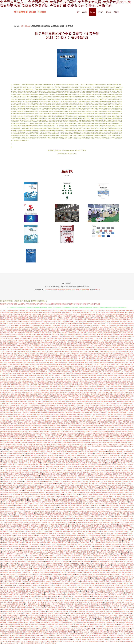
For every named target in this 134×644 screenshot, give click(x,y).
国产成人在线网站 (62, 333)
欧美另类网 (31, 485)
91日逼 (24, 418)
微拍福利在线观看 (13, 310)
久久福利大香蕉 (120, 550)
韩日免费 (77, 489)
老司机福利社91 (54, 597)
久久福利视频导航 (50, 608)
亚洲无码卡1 (49, 604)
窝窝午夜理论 (91, 394)
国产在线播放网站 (82, 353)
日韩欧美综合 (35, 526)
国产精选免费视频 (60, 403)
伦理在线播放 (105, 318)
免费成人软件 (119, 370)
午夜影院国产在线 (90, 401)
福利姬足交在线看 (27, 379)
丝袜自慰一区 (120, 589)
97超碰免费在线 (43, 558)
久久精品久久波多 (120, 467)
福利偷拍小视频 (78, 310)
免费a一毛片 (30, 359)
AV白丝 (64, 582)
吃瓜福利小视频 (122, 340)
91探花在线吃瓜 (99, 504)
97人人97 (23, 556)
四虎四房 (5, 411)
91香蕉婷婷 (124, 470)
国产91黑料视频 (91, 535)
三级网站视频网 (40, 411)
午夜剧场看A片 (102, 452)
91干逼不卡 (107, 509)
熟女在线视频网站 (66, 452)
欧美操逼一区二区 (57, 565)
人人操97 (68, 550)
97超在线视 (48, 409)
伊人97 (50, 530)
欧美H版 (7, 533)
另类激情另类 (99, 509)
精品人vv (121, 636)
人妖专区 (15, 561)
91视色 (131, 351)
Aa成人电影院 (49, 561)
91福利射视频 (108, 457)
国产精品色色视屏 (25, 338)
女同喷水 (113, 598)
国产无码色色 (107, 374)
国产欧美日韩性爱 (39, 481)
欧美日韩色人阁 (57, 546)
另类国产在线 (12, 374)
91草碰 (27, 348)
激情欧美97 (59, 569)
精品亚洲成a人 (50, 405)
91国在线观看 (81, 361)
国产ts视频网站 (78, 374)
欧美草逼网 (114, 524)
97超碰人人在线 (18, 541)
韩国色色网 (39, 554)
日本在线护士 (83, 357)
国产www (53, 413)
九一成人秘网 (49, 559)
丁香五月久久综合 (78, 565)
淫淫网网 (99, 353)
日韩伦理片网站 (127, 452)
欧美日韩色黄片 (85, 329)
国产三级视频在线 (91, 422)
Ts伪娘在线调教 (124, 632)
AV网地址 (62, 530)
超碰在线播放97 (23, 606)
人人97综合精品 (107, 372)
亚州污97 (100, 593)
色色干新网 (73, 569)
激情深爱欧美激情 (46, 374)
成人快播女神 (6, 478)
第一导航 (92, 628)
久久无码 (121, 416)
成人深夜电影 (8, 322)
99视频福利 (15, 602)
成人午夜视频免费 (20, 424)
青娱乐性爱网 (59, 535)
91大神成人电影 (118, 576)
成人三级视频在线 (123, 385)
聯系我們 (100, 12)
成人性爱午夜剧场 (121, 598)
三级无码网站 (70, 500)
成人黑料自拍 (58, 383)
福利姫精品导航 (90, 576)
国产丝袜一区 (38, 333)
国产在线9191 (94, 480)
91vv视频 (50, 515)
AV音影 (88, 474)
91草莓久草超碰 (58, 329)
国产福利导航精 (36, 483)
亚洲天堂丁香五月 (64, 370)
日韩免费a (63, 545)
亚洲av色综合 (94, 636)
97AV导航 (89, 500)
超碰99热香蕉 (103, 515)
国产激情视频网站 (114, 323)
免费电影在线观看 (81, 346)
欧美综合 (57, 539)
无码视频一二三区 (53, 626)
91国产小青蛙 (106, 346)
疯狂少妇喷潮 (71, 396)
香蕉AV (111, 571)
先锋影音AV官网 (46, 502)
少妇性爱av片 (124, 546)
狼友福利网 (49, 532)
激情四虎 (69, 468)
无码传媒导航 (33, 385)
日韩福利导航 (23, 559)
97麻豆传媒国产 (61, 476)
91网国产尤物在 (102, 427)
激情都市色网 (59, 491)
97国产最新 (18, 576)
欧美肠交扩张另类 (39, 359)
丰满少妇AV (128, 606)
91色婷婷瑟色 (58, 351)
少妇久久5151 (76, 571)
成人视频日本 (123, 323)
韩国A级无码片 (122, 489)
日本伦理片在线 (6, 392)
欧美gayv (106, 327)
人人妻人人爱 (118, 628)
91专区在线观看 (127, 600)
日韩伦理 (97, 520)
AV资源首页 (15, 511)
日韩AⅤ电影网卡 (100, 493)
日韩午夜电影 (62, 455)
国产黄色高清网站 (109, 481)
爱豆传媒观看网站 (16, 327)
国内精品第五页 (36, 591)
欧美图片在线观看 (17, 312)
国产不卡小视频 (48, 370)
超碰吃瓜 (123, 361)
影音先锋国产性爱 (50, 595)
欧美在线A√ (102, 485)
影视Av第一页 (90, 580)
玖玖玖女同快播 (108, 470)
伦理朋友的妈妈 (36, 377)
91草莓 (80, 416)
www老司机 (49, 481)
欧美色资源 (19, 613)
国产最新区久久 (61, 533)
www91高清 (52, 533)
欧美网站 (87, 613)
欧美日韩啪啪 (82, 639)
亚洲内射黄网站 (19, 472)
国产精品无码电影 (74, 316)
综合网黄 (53, 381)
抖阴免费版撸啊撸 (107, 526)
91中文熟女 (23, 511)
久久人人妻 (8, 550)
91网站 (123, 613)
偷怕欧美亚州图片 (63, 314)
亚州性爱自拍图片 (9, 474)
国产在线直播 (92, 388)
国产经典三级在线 (29, 357)
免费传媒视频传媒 (108, 578)
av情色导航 (44, 524)
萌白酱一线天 (22, 398)
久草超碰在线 (9, 541)
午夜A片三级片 (83, 366)
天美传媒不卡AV (39, 584)
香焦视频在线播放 (122, 584)
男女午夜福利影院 (100, 409)
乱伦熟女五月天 (32, 318)
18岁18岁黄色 (81, 478)
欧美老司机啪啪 (11, 507)
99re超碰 (68, 465)
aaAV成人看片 (35, 576)
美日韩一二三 (58, 511)
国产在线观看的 (128, 424)
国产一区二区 (93, 312)
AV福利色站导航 (62, 450)
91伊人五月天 (69, 517)
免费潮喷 (20, 340)
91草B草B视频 (64, 331)
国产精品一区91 (74, 411)
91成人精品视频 (14, 318)
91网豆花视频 (73, 342)
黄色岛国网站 (92, 327)
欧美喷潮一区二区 (32, 420)
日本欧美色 (41, 452)
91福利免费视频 (14, 426)
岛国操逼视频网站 (69, 535)
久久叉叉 (28, 387)
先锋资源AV (61, 496)
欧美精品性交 (30, 331)
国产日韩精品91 (41, 327)
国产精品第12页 (87, 385)
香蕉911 (35, 316)
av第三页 (19, 500)
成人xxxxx (69, 398)
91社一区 (75, 639)
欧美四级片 (25, 580)
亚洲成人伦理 (27, 637)
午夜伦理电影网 (41, 349)
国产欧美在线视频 (9, 316)
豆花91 (34, 543)
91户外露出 (13, 608)
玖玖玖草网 (34, 600)
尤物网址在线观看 (27, 537)
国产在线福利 (84, 418)
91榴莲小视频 (83, 338)
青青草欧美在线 (19, 474)
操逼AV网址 (3, 463)
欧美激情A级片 (126, 569)
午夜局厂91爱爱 (99, 506)
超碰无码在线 (7, 396)
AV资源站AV (52, 526)
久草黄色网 (49, 452)
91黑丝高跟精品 (60, 465)
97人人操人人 (103, 459)
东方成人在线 (52, 353)
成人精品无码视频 (43, 320)
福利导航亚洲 (100, 619)
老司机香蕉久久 (87, 572)
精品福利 (31, 400)
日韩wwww (73, 563)
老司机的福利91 (23, 487)
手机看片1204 (50, 344)
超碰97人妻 (121, 624)
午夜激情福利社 (116, 485)
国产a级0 (34, 312)
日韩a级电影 (47, 400)
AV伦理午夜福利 (69, 604)
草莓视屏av (30, 459)
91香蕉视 (39, 318)
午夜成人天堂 (127, 604)
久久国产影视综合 (22, 329)
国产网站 (102, 348)
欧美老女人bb (57, 342)
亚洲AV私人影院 (64, 584)
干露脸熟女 (40, 422)
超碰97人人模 (95, 496)
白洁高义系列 (102, 624)
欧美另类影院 (18, 587)
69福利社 (130, 617)
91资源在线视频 (122, 375)
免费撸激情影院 (99, 467)
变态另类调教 (27, 543)
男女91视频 (130, 383)
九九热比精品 (85, 619)
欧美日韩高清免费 (16, 396)
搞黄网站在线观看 (102, 375)
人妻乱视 (54, 333)
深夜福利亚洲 (66, 407)
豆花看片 (11, 589)
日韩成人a (99, 424)
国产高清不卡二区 (10, 424)
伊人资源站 (65, 520)
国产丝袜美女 (111, 329)
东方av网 (21, 539)
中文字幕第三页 (22, 344)
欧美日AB (75, 595)
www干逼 (83, 559)
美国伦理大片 (50, 310)
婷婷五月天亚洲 (126, 472)
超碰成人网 (96, 574)
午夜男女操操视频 (98, 556)
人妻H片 (95, 552)
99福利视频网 (75, 548)
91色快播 (57, 344)
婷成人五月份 (79, 587)
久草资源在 (91, 381)
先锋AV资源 (66, 481)
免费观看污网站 (28, 394)
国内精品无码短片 (101, 331)
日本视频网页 (128, 630)
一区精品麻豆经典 (97, 335)
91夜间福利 (35, 511)
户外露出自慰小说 (72, 545)
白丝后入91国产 (73, 623)
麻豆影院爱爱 (63, 364)
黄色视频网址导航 (72, 361)
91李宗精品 (111, 400)
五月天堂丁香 (24, 414)
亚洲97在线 (85, 493)
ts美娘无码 (14, 598)
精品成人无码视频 (89, 409)
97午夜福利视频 (123, 336)
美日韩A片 (61, 598)
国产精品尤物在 (21, 359)
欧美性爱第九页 (94, 608)
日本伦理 (33, 587)
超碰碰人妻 (70, 628)
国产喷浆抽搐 (45, 394)
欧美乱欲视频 (116, 361)
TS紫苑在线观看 (87, 556)
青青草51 (15, 401)
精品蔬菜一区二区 (76, 457)
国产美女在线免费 (121, 398)
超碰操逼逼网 (32, 487)
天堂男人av (103, 520)
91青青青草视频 (71, 429)
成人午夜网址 (36, 379)
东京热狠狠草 (66, 351)
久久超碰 (111, 533)
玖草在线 (65, 611)
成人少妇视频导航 (96, 346)
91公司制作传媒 (30, 567)
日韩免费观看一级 (33, 530)
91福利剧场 (81, 342)
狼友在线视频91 (61, 522)
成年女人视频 (106, 314)
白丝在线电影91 (103, 500)
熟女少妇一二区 (54, 593)
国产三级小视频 (100, 580)
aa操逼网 (84, 591)
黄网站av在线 (37, 426)
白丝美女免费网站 (52, 316)
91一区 (77, 405)
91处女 (17, 353)
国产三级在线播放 (45, 550)
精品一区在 (110, 615)
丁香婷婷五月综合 (40, 357)
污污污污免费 (128, 387)
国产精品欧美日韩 (97, 470)
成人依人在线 (50, 589)
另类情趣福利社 (124, 513)
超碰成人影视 (31, 344)
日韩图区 (56, 632)
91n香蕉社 (106, 489)
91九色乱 (17, 498)
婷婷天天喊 (55, 634)
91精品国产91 (114, 351)
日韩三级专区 (28, 472)
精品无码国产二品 (19, 413)
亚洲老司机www (11, 496)
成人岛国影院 (28, 388)
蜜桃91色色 (78, 372)
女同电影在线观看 (92, 427)
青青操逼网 (50, 611)
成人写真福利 (37, 362)
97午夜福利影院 (87, 470)
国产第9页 (127, 381)
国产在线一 (11, 333)
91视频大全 (34, 593)
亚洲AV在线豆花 (13, 411)
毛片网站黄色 (111, 427)
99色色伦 (96, 459)
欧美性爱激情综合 (34, 630)
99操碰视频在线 (105, 502)
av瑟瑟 (8, 606)
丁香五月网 (84, 359)
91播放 (102, 426)
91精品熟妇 (29, 468)
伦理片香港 (29, 416)
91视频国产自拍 (97, 342)
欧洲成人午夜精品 (17, 346)
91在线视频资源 (52, 524)
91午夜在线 (13, 420)
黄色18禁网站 (31, 372)
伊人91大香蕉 (85, 571)
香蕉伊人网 (84, 621)
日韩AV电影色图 (48, 528)
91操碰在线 (123, 314)
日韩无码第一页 (43, 580)
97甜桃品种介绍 (63, 392)
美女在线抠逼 (20, 496)
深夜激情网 (55, 454)
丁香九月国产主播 (121, 414)
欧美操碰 (71, 409)
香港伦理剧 (71, 348)
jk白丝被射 (127, 576)
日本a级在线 (33, 422)
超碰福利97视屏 (88, 413)
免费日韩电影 (14, 331)
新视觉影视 (30, 362)
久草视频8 (22, 366)
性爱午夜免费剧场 (46, 582)
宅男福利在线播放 (38, 396)
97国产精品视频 (72, 335)
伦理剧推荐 (44, 392)
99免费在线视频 (114, 478)
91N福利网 (21, 450)
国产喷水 (25, 500)
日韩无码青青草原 (7, 611)
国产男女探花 (104, 587)
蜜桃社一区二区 (23, 519)
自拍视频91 (11, 336)
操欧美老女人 (99, 372)
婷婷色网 (90, 591)
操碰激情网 (9, 597)
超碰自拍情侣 (24, 552)
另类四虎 (81, 325)
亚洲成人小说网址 (15, 489)
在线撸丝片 (22, 348)
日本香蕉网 (60, 543)
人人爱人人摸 (32, 617)
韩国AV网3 (47, 489)
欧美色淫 (120, 320)
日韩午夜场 (95, 385)
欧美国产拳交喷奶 (12, 344)
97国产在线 (90, 454)
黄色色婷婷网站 (93, 494)
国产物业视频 (65, 563)
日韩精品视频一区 (55, 457)
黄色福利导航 (39, 572)
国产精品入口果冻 (113, 532)
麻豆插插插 (49, 520)
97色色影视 (87, 450)
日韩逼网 (21, 325)
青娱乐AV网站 (97, 567)
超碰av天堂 (68, 597)
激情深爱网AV (56, 502)
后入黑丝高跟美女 (97, 489)
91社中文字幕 (118, 571)
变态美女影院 (96, 637)
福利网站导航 (6, 567)
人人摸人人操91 (39, 504)
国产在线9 (44, 340)
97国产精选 (129, 496)
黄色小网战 (5, 626)
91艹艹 (17, 336)
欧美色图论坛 (75, 338)
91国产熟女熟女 (109, 634)
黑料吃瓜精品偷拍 (45, 348)
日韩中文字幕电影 (28, 541)
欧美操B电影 (63, 507)
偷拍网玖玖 (82, 520)
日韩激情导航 (104, 637)
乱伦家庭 (128, 322)
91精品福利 (73, 541)
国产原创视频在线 (20, 333)
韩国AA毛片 (74, 580)
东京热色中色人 (40, 561)
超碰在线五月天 (85, 584)
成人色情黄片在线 (75, 355)
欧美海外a (14, 567)
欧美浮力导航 (70, 463)
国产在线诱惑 (4, 405)
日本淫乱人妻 (10, 457)
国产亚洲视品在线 (97, 416)
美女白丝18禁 (7, 409)
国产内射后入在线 (29, 409)
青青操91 (105, 424)
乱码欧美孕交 (68, 357)
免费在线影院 (62, 401)
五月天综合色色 (114, 610)
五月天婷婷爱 (39, 370)
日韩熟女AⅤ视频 (97, 522)
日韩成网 (10, 546)
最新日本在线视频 (91, 424)
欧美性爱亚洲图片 (115, 454)
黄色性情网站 (52, 602)
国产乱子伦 (65, 546)
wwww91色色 (83, 623)
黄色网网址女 (120, 349)
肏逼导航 (101, 554)
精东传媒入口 (28, 325)
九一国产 (61, 454)
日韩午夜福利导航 (115, 472)
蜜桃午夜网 (84, 381)
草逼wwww (105, 407)
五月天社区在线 (113, 459)
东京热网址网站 (104, 561)
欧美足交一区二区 (66, 325)
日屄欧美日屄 (107, 604)
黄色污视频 (78, 470)
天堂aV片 (124, 537)
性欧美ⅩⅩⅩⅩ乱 (61, 320)
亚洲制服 (11, 637)
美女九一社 (51, 539)
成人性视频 (3, 535)
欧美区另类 (41, 593)
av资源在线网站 (77, 554)
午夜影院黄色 (10, 632)
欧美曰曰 (21, 476)
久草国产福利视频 (100, 611)
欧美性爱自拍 (123, 478)
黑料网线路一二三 (7, 494)
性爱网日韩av (68, 528)
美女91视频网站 (126, 485)
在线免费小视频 (92, 375)
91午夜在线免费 (121, 368)
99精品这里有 (104, 584)
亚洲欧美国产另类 (118, 426)
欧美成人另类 (54, 507)
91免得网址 (115, 506)
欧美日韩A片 (61, 624)
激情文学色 (116, 405)
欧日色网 (52, 548)
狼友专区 (126, 481)
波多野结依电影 (127, 320)
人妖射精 (11, 323)
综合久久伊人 (28, 522)
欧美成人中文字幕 (94, 587)
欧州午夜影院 (21, 468)
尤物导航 (63, 572)
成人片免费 (121, 381)
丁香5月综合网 (49, 361)
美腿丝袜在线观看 (41, 398)
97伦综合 (92, 493)
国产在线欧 (109, 493)
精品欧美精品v (64, 409)
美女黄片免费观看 (30, 411)
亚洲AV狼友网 (39, 641)
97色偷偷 (56, 584)
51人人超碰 (121, 524)
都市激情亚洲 (76, 452)
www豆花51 (123, 563)
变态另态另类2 (103, 400)
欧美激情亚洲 (31, 480)
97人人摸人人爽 (21, 480)
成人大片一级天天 (119, 401)
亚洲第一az (38, 636)
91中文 (4, 377)
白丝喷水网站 (58, 504)
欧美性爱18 (27, 526)
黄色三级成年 (31, 370)
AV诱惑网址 (98, 628)
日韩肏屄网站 (39, 517)
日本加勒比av (66, 561)
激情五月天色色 (123, 333)
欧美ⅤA (2, 550)
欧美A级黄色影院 (99, 387)
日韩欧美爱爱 (53, 355)
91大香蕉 (59, 600)
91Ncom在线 (59, 636)
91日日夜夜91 (78, 323)
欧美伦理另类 (127, 426)
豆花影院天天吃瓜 (110, 606)
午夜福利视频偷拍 (43, 533)
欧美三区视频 (41, 487)
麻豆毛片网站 (10, 472)
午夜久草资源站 (113, 500)
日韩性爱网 (28, 496)
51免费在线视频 (87, 637)
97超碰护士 (111, 515)
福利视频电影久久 (119, 387)
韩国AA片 (42, 532)
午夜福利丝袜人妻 (80, 522)
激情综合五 (11, 576)
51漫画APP (120, 379)
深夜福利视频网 (116, 545)
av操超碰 (53, 639)
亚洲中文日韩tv (86, 593)
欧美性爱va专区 (36, 637)
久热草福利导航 (102, 487)
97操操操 (44, 522)
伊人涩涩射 (63, 361)
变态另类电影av (111, 617)
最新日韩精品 (43, 338)
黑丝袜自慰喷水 (119, 400)
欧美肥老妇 (96, 398)
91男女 (99, 333)
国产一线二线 (84, 628)
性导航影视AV (119, 348)
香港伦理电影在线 (45, 325)
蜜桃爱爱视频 (23, 318)
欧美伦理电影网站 (69, 336)
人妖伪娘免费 (31, 454)
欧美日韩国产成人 (33, 520)
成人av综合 (26, 532)
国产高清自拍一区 (8, 400)
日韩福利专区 (57, 411)
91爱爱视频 (68, 338)
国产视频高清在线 (126, 346)
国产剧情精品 (43, 314)
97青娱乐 (3, 632)
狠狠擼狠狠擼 (51, 426)
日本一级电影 (39, 375)
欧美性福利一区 (116, 539)
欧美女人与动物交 (63, 316)
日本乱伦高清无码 (73, 420)
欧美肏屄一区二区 (81, 396)
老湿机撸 (46, 572)
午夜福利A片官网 (119, 602)
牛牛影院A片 (101, 383)
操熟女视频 (108, 554)
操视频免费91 (47, 335)
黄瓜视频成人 (42, 364)
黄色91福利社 (127, 422)
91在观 (116, 578)
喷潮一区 (19, 379)
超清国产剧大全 (94, 340)
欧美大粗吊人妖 (57, 407)
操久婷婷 (22, 355)
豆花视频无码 (47, 472)
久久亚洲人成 (15, 351)
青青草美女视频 (126, 626)
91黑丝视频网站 (116, 537)
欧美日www (62, 617)
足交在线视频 (114, 455)
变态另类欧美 (58, 611)
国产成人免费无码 (106, 359)
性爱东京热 (91, 359)
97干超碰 (54, 537)
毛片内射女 (85, 392)
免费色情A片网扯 (113, 375)
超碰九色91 (25, 461)
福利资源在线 (65, 327)
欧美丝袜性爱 (56, 485)
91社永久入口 (4, 569)
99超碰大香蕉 (94, 472)
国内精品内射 (129, 548)
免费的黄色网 (116, 519)
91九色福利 (67, 390)
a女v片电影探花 (33, 535)
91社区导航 (42, 520)
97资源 (61, 489)
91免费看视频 (32, 405)
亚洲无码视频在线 (40, 372)
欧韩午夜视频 (97, 565)
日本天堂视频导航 (111, 325)
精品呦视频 (64, 420)
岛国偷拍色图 (11, 595)
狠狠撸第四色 (77, 427)
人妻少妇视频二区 (34, 368)
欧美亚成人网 (45, 457)
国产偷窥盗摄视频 (117, 316)
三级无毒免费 (8, 401)
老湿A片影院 (83, 383)
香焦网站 (125, 533)
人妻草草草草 (98, 626)
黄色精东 (93, 606)
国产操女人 (103, 361)
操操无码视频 (119, 388)
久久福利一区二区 (48, 545)
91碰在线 (32, 322)
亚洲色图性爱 (48, 556)
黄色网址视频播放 (129, 370)
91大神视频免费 (26, 582)
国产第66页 (5, 374)
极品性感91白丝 (87, 468)
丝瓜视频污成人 (87, 416)
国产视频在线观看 (108, 465)
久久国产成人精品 (101, 366)
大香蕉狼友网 (61, 621)
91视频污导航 (47, 396)
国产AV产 (30, 556)
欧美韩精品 (59, 639)
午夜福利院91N (111, 548)
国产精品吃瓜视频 (85, 515)
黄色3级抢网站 (85, 312)
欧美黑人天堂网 (16, 537)
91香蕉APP (22, 310)
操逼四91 (22, 604)
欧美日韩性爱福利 (5, 387)
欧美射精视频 (125, 539)
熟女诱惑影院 (111, 452)
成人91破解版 (128, 597)
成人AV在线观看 (24, 422)
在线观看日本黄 (59, 377)
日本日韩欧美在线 (116, 413)
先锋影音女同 (102, 600)
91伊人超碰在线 (112, 461)
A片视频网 (85, 372)
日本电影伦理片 (33, 364)
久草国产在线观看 (37, 470)
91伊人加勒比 (124, 374)
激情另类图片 (27, 342)
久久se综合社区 (17, 628)
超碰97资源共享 (41, 498)
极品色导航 (9, 522)
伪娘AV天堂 (11, 535)
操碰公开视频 (117, 615)
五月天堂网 (63, 429)
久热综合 (113, 589)
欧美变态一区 (101, 310)
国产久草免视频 (30, 489)
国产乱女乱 (62, 398)
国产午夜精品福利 (109, 593)
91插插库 (82, 316)
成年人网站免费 (112, 390)
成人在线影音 (45, 591)
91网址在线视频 (20, 507)
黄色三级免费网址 (92, 357)
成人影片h (50, 351)
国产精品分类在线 (113, 336)
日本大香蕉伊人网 (52, 624)
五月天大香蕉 (93, 571)
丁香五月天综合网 (126, 574)
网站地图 (98, 304)
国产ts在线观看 (80, 401)
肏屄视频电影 (102, 511)
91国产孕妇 (118, 626)
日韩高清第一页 (26, 470)
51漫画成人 (41, 361)
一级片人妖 (38, 507)
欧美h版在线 (110, 463)
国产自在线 (91, 372)
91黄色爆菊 (35, 506)
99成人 (26, 554)
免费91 (129, 340)
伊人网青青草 (23, 353)
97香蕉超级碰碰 (26, 381)
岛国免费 (115, 372)
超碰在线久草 (88, 498)
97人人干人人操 (56, 463)
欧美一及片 (28, 413)
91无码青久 (106, 455)
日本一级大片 (4, 310)
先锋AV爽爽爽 (16, 483)
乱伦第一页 (10, 368)
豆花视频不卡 (118, 522)
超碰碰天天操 (87, 323)
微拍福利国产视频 (84, 322)
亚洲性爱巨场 (122, 483)
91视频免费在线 (5, 420)
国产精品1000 (121, 390)
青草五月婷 (78, 463)
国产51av (13, 481)
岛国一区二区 (58, 375)
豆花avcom (104, 533)
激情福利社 (20, 481)
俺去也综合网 (51, 569)
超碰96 (60, 537)
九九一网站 (43, 569)
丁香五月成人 (81, 474)
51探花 (130, 533)
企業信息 (108, 12)
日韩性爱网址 (50, 377)
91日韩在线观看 (54, 418)
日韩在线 (14, 329)
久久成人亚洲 (26, 392)
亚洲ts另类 (76, 487)
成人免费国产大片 (105, 377)
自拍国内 (86, 632)
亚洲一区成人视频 (119, 357)
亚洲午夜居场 (83, 615)
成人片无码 (119, 403)
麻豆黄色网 (34, 546)
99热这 (125, 541)
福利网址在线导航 (126, 498)
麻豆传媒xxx (128, 543)
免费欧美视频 (94, 379)
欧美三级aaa (76, 619)
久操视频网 (49, 541)
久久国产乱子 (103, 530)
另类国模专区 (118, 621)
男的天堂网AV (12, 359)
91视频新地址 (18, 418)
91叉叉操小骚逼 (83, 407)
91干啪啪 (70, 426)
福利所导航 (40, 414)
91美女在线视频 (82, 335)
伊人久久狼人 (120, 572)
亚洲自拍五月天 (116, 559)
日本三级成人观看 (77, 385)
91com (29, 390)
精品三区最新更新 (84, 606)
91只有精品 (37, 539)
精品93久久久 (111, 366)
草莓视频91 (36, 623)
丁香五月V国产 (53, 387)
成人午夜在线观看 (7, 312)
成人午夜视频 (15, 372)
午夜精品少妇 (76, 621)
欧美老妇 (76, 617)
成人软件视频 (71, 364)
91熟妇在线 (5, 480)
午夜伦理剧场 (53, 506)
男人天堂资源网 (50, 535)
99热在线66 (116, 591)
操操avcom (31, 478)
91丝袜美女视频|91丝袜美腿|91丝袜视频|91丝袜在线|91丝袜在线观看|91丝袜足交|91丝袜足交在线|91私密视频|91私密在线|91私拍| (64, 444)
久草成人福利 (20, 571)
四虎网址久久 (19, 639)
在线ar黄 (101, 494)
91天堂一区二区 (39, 400)
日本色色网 (82, 595)
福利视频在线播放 (123, 552)
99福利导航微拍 (68, 487)
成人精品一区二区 (48, 336)
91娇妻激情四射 (125, 507)
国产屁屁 (16, 323)
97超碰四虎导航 (58, 587)
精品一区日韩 (90, 634)
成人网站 (118, 569)
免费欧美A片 (16, 520)
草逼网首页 (33, 327)
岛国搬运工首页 (27, 377)
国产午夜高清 (50, 385)
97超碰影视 (125, 545)
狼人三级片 (118, 427)
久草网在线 (23, 336)
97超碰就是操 (120, 548)
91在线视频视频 (94, 632)
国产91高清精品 (85, 318)
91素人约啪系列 (51, 498)
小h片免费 (17, 338)
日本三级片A (14, 548)
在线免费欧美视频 (24, 320)
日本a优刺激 (39, 454)
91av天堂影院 (101, 541)
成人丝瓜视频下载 (13, 325)
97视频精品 (82, 626)
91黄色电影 (111, 357)
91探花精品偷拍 (67, 565)
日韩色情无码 (111, 550)
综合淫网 (75, 608)
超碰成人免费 (10, 504)
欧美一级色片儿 (83, 641)
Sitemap (98, 290)
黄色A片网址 (114, 468)
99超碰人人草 (28, 623)
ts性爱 (86, 569)
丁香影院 (103, 550)
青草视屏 (55, 478)
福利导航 (8, 366)
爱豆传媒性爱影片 (80, 526)
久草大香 (97, 595)
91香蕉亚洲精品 (115, 374)
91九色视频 (102, 325)
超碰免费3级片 (74, 511)
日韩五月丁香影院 (109, 476)
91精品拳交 (68, 610)
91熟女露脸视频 (70, 530)
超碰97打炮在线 (81, 574)
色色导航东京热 (53, 455)
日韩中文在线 (56, 335)
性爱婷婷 (49, 364)
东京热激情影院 (64, 472)
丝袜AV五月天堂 (104, 639)
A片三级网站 (15, 366)
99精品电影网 (21, 574)
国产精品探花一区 (94, 377)
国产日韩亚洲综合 (23, 407)
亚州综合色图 (60, 461)
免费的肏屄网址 (56, 582)
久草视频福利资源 (16, 580)
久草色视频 (78, 455)
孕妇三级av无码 (110, 392)
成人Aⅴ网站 (78, 630)
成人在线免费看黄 (109, 388)
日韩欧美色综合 (120, 392)
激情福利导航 (34, 595)
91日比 (4, 455)
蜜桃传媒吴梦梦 (124, 509)
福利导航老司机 (59, 589)
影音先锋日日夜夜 (124, 639)
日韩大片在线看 (6, 351)
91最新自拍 (89, 361)
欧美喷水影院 (60, 338)
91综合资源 (20, 641)
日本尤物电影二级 (83, 610)
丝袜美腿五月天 (63, 506)
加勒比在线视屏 (111, 398)
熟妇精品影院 (94, 624)
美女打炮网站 (10, 545)
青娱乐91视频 (121, 496)
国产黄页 (42, 595)
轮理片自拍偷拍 (78, 387)
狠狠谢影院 (62, 632)
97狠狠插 (107, 396)
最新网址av (77, 593)
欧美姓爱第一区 (34, 597)
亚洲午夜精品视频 (66, 385)
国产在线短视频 (87, 414)
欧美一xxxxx (100, 327)
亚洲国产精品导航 (112, 320)
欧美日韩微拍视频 (42, 617)
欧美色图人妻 (15, 320)
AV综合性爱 (120, 630)
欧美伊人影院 (103, 349)
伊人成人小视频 (71, 533)
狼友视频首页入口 (122, 561)
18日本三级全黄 (72, 414)
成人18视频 (91, 407)
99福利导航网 (30, 507)
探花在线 (72, 537)
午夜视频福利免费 (64, 424)
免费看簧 (38, 509)
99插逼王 (69, 619)
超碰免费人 (59, 470)
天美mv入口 (43, 611)
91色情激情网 (113, 327)
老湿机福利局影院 (119, 493)
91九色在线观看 (30, 401)
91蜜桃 (75, 610)
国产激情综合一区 (54, 580)
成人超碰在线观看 (106, 498)
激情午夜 (57, 467)
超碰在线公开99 (55, 571)
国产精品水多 (32, 414)
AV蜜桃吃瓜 (42, 403)
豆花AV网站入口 (53, 617)
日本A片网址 (102, 617)
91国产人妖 (96, 507)
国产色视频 (102, 392)
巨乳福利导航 (67, 639)
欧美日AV (44, 483)
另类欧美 (32, 461)
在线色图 (5, 563)
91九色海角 (34, 452)
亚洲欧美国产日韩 (46, 427)
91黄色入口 (96, 498)
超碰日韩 (129, 515)
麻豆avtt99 (94, 461)
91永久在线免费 (22, 533)
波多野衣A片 (113, 584)
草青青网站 (74, 481)
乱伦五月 (127, 400)
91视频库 (50, 613)
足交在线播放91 (66, 312)
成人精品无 (82, 405)
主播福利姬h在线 (16, 361)
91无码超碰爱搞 (14, 617)
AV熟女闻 (84, 582)
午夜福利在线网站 (5, 353)
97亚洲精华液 (82, 314)
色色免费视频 (12, 513)
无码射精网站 (43, 346)
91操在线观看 (99, 401)
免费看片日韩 (54, 424)
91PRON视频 (43, 500)
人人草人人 (17, 569)
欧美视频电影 (96, 426)
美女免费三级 (26, 452)
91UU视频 (87, 578)
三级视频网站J (48, 414)
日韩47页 (18, 619)
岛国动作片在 (67, 375)
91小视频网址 (90, 595)
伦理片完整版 (122, 355)
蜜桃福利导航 (45, 509)
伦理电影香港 (65, 372)
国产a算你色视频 (51, 493)
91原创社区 (57, 372)
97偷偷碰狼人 (116, 507)
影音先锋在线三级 (99, 559)
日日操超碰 (42, 494)
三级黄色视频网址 (125, 396)
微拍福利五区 (128, 461)
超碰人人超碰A (88, 565)
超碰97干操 (37, 455)
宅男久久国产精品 (55, 394)
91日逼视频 (5, 398)
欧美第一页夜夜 (5, 318)
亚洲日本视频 (92, 353)
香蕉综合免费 (120, 587)
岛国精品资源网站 (17, 524)
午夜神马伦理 (102, 418)
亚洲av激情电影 (54, 368)
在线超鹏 (95, 528)
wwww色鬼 (93, 457)
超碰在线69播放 (49, 504)
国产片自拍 (6, 357)
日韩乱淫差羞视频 (69, 470)
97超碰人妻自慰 (109, 602)
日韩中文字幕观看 (56, 312)
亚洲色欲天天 (4, 325)
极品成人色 (50, 383)
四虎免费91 (92, 331)
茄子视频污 (131, 323)
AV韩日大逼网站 (22, 572)
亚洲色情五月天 (111, 600)
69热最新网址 (79, 403)
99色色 (11, 569)
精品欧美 (16, 422)
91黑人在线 (30, 615)
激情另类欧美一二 (94, 392)
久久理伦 (69, 459)
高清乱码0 (60, 349)
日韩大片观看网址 (79, 348)
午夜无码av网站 (71, 585)
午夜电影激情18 (55, 576)
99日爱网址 (29, 632)
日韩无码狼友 (104, 621)
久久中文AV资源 (61, 619)
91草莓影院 (94, 329)
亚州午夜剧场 (98, 491)
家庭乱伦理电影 (55, 331)
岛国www (77, 591)
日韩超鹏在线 (78, 624)
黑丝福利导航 (95, 597)
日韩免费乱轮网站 (75, 584)
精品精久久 (27, 476)
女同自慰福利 (71, 519)
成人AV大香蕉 (10, 515)
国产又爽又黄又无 (33, 353)
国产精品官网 (16, 610)
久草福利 (122, 322)
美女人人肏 (95, 639)
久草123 (105, 403)
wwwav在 (5, 643)
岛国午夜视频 (123, 491)
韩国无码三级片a (97, 589)
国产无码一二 (122, 372)
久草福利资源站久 (100, 623)
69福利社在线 (100, 535)
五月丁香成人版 (38, 537)
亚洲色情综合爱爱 (73, 524)
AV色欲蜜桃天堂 (40, 467)
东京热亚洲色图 (26, 429)
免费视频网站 (56, 409)
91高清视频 (127, 582)
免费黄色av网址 (88, 398)
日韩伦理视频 (119, 535)
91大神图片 (28, 571)
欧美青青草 (91, 623)
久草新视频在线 (36, 374)
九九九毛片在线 (34, 580)
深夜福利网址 (116, 353)
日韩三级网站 (57, 452)
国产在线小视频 (22, 390)
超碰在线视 (43, 613)
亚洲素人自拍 (19, 506)
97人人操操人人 (7, 461)
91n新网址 (44, 455)
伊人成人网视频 (29, 481)
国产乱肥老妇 (64, 394)
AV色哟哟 (56, 370)
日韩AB (6, 491)
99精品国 (39, 450)
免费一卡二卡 (96, 483)
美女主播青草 (88, 344)
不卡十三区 (68, 608)
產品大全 (92, 12)
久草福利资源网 (43, 353)
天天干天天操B (6, 468)
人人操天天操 (82, 580)
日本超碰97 (61, 550)
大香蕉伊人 (32, 554)
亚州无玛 (21, 623)
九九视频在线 (60, 608)
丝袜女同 (44, 377)
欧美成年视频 (20, 427)
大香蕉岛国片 (101, 463)
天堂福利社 (130, 567)
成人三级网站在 (6, 361)
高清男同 (124, 427)
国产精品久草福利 (117, 604)
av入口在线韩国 (18, 554)
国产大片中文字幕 (8, 355)
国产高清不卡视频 (97, 344)
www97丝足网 (63, 623)
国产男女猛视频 (78, 400)
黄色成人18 (42, 519)
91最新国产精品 (83, 351)
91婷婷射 (10, 476)
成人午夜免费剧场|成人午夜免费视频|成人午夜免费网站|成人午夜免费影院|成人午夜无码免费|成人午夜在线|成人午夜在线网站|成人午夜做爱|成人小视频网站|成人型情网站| (75, 431)
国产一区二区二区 (106, 316)
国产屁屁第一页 (68, 379)
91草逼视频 (47, 424)
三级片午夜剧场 (48, 474)
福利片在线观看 (13, 314)
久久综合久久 (4, 589)
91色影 (33, 467)
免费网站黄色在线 (100, 368)
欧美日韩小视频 (109, 411)
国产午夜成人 (34, 338)
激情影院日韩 (98, 403)
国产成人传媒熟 (66, 457)
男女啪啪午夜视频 (71, 346)
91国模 (23, 489)
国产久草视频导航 (58, 604)
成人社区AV (30, 574)
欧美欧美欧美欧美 (26, 569)
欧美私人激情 (29, 626)
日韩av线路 (71, 591)
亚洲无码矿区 (9, 554)
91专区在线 (86, 364)
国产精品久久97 (98, 517)
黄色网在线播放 (129, 418)
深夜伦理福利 (128, 587)
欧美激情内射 (35, 476)
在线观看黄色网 (48, 422)
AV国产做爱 (88, 483)
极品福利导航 (36, 416)
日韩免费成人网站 (106, 507)
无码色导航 (8, 511)
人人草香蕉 (20, 342)
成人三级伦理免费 (53, 314)
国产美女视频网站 (88, 374)
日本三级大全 (99, 381)
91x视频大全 (53, 610)
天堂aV (117, 585)
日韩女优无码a (93, 548)
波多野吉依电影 (9, 338)
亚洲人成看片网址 (78, 598)
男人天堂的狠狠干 (64, 615)
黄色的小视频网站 (77, 459)
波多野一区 (82, 524)
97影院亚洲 (17, 546)
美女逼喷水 (74, 600)
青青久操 (100, 604)
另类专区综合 (127, 571)
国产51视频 (52, 470)
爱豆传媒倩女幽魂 (84, 340)
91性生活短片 (12, 630)
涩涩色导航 (74, 589)
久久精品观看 (16, 550)
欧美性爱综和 (126, 628)
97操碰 (28, 595)
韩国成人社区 (99, 476)
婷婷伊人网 (34, 465)
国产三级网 (86, 480)
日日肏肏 (94, 487)
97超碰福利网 (123, 500)
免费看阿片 (65, 474)
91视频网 (95, 500)
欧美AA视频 (37, 459)
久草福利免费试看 (114, 407)
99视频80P (116, 517)
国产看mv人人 (11, 465)
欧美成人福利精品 (87, 567)
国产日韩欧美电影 (17, 335)
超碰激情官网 (27, 634)
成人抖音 (55, 422)
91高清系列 (104, 563)
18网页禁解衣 (7, 628)
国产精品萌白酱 (59, 405)
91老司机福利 (98, 598)
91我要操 (70, 374)
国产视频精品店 (26, 483)
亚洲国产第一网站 (69, 377)
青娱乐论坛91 (120, 487)
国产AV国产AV (73, 314)
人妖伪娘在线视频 (30, 474)
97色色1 (101, 472)
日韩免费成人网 (113, 636)
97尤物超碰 (5, 539)
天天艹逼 (94, 578)
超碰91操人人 (75, 454)
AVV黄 (65, 504)
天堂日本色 (80, 585)
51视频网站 (35, 569)
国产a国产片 (97, 526)
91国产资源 (62, 478)
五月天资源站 (80, 533)
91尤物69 (10, 364)
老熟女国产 (117, 463)
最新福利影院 (72, 394)
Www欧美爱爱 (122, 468)
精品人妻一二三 (78, 496)
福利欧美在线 (111, 403)
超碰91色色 (110, 511)
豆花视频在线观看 (17, 634)
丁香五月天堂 (93, 310)
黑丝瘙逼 (102, 608)
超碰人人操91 (116, 498)
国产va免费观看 (34, 351)
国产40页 (44, 539)
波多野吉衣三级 (75, 375)
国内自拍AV (58, 548)
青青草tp (19, 467)
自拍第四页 (25, 565)
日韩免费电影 (89, 348)
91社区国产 (86, 310)
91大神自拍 (5, 314)
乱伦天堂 (79, 414)
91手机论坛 (10, 418)
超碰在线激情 (65, 541)
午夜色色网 (104, 532)
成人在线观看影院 (52, 496)
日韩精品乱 (116, 574)
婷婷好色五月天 (7, 610)
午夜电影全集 (62, 340)
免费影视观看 (88, 342)
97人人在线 (76, 494)
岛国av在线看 (99, 576)
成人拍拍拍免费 (62, 348)
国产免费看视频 (42, 383)
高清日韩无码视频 (117, 359)
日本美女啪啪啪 (36, 619)
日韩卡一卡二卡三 (31, 498)
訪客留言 (116, 12)
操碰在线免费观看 (110, 569)
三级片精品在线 (12, 463)
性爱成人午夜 (6, 467)
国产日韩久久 (121, 608)
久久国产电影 (73, 474)
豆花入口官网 (103, 632)
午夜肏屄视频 (9, 470)
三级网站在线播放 (103, 571)
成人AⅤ (111, 621)
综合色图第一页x (28, 639)
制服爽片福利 (37, 522)
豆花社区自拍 (81, 539)
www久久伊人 (39, 491)
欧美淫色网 (46, 513)
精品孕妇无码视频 (73, 366)
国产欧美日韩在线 (110, 364)
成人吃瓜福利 (36, 340)
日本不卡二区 (54, 323)
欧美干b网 (109, 574)
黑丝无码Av (23, 558)
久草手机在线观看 (98, 591)
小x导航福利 (83, 411)
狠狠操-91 (64, 374)
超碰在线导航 (102, 548)
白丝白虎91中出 (119, 582)
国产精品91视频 (70, 403)
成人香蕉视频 (104, 496)
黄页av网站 (21, 561)
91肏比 (13, 409)
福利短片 (42, 511)
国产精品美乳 (26, 346)
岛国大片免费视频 (64, 318)
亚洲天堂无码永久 (68, 532)
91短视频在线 (119, 424)
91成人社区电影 (29, 584)
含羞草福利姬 (118, 511)
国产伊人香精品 (58, 528)
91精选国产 (16, 370)
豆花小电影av (39, 489)
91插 (36, 401)
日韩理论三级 (126, 595)
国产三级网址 (70, 624)
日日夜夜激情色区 (120, 528)
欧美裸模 (38, 322)
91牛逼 (98, 532)
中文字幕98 (69, 617)
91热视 (56, 613)
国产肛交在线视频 (30, 450)
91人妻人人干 (43, 626)
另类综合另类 (30, 517)
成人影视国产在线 (107, 353)
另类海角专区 (23, 617)
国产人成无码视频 (95, 322)
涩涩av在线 (8, 524)
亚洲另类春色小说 (5, 602)
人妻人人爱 (113, 608)
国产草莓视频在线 (12, 454)
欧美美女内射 (125, 519)
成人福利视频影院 (7, 530)
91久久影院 (6, 331)
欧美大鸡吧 (98, 407)
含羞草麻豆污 (78, 532)
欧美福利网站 (51, 465)
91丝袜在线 (21, 401)
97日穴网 (63, 362)
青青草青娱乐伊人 (95, 550)
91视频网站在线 (51, 327)
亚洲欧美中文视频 (16, 429)
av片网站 (94, 541)
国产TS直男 (111, 558)
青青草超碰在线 (62, 524)
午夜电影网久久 (102, 329)
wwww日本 (106, 589)
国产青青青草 (39, 424)
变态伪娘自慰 (101, 582)
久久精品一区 (86, 463)
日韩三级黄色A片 (74, 349)
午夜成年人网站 (62, 416)
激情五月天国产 (71, 344)
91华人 (127, 338)
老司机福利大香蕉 (127, 494)
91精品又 (105, 414)
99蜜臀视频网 (49, 480)
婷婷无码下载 (25, 624)
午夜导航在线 (63, 368)
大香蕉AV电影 (104, 450)
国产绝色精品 (64, 366)
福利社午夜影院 (26, 494)
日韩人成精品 (33, 624)
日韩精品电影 (94, 558)
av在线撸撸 (13, 480)
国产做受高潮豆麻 (7, 582)
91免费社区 (68, 595)
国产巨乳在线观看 (83, 331)
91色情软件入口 (124, 502)
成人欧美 (94, 474)
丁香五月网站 (33, 383)
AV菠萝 (64, 585)
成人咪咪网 (31, 563)
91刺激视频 (90, 420)
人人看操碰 (33, 349)
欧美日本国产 (57, 559)
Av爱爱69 (60, 558)
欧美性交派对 (55, 578)
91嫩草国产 (54, 416)
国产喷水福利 (68, 494)
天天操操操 (98, 465)
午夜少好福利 (79, 632)
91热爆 (5, 513)
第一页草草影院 (18, 400)
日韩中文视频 (71, 455)
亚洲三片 (94, 604)
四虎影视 (106, 344)
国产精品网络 (128, 416)
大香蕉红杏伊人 (35, 613)
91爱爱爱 (123, 567)
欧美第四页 (86, 558)
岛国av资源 (111, 362)
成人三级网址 (83, 602)
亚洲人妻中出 (19, 455)
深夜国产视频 (82, 420)
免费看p (89, 589)
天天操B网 (89, 574)
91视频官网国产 (56, 374)
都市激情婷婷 (105, 351)
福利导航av (55, 615)
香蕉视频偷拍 (32, 552)
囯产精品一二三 (57, 481)
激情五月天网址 (44, 506)
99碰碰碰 (45, 636)
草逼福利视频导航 (76, 502)
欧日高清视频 (14, 604)
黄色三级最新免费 (45, 416)
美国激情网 (118, 619)
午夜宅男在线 (79, 364)
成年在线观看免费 (57, 427)
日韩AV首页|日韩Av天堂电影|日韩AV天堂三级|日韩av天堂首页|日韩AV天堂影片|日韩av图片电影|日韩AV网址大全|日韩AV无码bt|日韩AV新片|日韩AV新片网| (55, 440)
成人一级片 (109, 611)
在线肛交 (36, 472)
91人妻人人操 (41, 587)
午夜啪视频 (30, 418)
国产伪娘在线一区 (113, 563)
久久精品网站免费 (72, 634)
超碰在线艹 (75, 357)
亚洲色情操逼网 (104, 478)
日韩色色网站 (19, 504)
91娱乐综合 (8, 520)
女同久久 (3, 457)
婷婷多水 (15, 487)
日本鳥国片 (127, 530)
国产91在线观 (70, 576)
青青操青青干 (77, 426)
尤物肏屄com (114, 502)
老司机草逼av (101, 474)
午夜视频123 (19, 383)
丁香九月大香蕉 (114, 639)
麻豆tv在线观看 (14, 348)
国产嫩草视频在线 (74, 424)
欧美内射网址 (45, 362)
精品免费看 (26, 349)
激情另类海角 (38, 615)
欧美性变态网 (72, 539)
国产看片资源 (102, 338)
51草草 (69, 507)
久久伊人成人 (85, 550)
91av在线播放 (97, 362)
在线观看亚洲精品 (86, 355)
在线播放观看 (59, 381)
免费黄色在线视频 (92, 411)
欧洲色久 (106, 556)
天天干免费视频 (108, 576)
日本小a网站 (57, 520)
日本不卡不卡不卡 (126, 463)
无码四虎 (121, 342)
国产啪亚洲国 (55, 396)
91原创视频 (100, 411)
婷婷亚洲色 (85, 457)
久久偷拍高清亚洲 (110, 368)
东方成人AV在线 (62, 519)
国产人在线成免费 (63, 322)
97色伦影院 (95, 478)
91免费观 (46, 610)
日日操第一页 (65, 342)
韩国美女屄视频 (12, 615)
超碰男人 (57, 641)
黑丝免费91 (32, 528)
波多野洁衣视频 (117, 335)
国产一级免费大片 (61, 353)
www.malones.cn (50, 290)
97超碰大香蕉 (89, 316)
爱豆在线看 (55, 364)
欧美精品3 (59, 487)
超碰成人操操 (110, 331)
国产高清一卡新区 (93, 338)
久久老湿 (63, 576)
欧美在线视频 (59, 359)
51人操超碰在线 (88, 459)
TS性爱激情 (95, 561)
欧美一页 (83, 427)
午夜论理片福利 (25, 546)
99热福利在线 (66, 559)
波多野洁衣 (5, 489)
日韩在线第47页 (27, 628)
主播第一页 (77, 359)
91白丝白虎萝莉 (22, 608)
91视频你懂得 (29, 355)
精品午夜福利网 (41, 405)
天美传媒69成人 (112, 483)
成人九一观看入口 (118, 457)
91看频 (15, 530)
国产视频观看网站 (12, 623)
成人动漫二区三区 (38, 388)
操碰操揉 (27, 427)
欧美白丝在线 (36, 589)
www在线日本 (57, 556)
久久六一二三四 (44, 598)
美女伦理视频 (69, 310)
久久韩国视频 (17, 582)
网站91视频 (112, 587)
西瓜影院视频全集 (64, 418)
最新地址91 (43, 630)
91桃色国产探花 (77, 556)
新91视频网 (104, 336)
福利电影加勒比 (122, 480)
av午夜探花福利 (15, 387)
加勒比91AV (23, 426)
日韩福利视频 (25, 643)
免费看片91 (64, 467)
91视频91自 (80, 498)
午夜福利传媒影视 (49, 491)
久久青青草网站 (115, 567)
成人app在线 (87, 333)
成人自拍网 (80, 569)
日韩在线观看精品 (30, 375)
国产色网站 (24, 520)
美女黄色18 (57, 385)
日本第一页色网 (51, 543)
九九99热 (13, 467)
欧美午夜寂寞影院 (21, 362)
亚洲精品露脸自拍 (80, 535)
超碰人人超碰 (27, 506)
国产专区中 (100, 457)
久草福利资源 (69, 515)
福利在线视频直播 (47, 318)
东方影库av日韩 (124, 450)
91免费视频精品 (101, 422)
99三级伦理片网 (59, 554)
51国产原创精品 (17, 452)
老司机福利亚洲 (103, 636)
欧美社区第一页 (6, 403)
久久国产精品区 (77, 597)
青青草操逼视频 (81, 611)
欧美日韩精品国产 (77, 558)
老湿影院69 (78, 572)
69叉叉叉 (82, 424)
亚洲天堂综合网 (107, 519)
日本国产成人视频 (105, 413)
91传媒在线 (115, 565)
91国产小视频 (90, 405)
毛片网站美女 (110, 418)
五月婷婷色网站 (80, 519)
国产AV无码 (69, 340)
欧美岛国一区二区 (103, 379)
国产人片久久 (110, 641)
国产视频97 (82, 634)
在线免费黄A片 (115, 322)
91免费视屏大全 (42, 515)
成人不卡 (46, 468)
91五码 (29, 511)
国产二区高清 (55, 400)
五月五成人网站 (104, 597)
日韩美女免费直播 (99, 405)
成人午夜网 (32, 335)
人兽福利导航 (74, 407)
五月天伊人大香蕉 (28, 504)
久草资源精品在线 (29, 491)
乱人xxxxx (11, 405)
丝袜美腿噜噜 (94, 513)
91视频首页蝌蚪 (103, 480)
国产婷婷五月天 (25, 385)
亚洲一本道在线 (112, 530)
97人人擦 (94, 593)
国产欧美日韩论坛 (33, 550)
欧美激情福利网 (30, 424)
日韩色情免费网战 (76, 561)
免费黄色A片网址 (73, 322)
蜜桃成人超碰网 (36, 429)
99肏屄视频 (66, 511)
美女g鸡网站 (26, 524)
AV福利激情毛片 (119, 418)
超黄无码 (17, 405)
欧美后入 (108, 559)
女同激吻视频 (128, 342)
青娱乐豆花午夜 (86, 485)
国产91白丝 (63, 641)
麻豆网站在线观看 (7, 370)
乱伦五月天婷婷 (31, 398)
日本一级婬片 (102, 312)
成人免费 (72, 372)
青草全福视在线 (110, 348)
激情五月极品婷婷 (34, 314)
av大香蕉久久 (67, 558)
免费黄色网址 (117, 409)
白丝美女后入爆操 (124, 506)
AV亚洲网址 (20, 357)
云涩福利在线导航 (123, 351)
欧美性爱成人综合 (86, 489)
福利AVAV (92, 619)
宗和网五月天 (126, 359)
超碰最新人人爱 (105, 595)
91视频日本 (88, 530)
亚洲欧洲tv (86, 472)
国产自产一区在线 (48, 554)
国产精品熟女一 (73, 331)
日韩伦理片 (75, 398)
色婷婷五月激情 (85, 513)
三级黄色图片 (24, 405)
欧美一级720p (60, 567)
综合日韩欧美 (25, 327)
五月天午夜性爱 (32, 533)
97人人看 (83, 422)
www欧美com (41, 552)
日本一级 (9, 394)
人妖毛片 (102, 572)
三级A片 (15, 407)
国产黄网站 (69, 637)
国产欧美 (66, 349)
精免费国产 (33, 493)
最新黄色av (9, 414)
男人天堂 (73, 388)
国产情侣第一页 (34, 602)
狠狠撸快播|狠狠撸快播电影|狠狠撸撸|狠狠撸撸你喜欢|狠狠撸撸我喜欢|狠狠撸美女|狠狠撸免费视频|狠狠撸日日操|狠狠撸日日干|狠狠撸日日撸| (45, 448)
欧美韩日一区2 (74, 615)
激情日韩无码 (88, 552)
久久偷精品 (57, 606)
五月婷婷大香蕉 (98, 539)
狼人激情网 (22, 416)
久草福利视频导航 (79, 517)
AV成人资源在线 (13, 509)
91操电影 (72, 405)
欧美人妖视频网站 (81, 394)
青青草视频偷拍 (87, 561)
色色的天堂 (14, 459)
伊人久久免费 (39, 485)
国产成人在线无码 (119, 411)
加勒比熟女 (26, 322)
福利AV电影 (26, 587)
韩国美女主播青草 (20, 632)
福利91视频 (21, 548)
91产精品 (28, 598)
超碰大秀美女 (57, 474)
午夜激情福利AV (54, 509)
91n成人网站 (6, 574)
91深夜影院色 (113, 597)
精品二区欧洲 (17, 611)
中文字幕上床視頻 (113, 520)
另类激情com (89, 519)
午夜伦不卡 (84, 320)
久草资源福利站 (80, 530)
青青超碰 (125, 615)
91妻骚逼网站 (53, 598)
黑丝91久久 (75, 465)
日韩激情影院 (47, 634)
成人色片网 (89, 524)
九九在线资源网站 (41, 567)
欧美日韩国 (69, 496)
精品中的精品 (64, 335)
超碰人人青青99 (17, 461)
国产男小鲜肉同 (106, 333)
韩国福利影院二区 (70, 461)
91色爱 (81, 398)
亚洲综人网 (7, 580)
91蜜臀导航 (92, 569)
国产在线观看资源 (107, 335)
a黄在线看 (70, 630)
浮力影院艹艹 (22, 459)
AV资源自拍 (64, 539)
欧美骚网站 (40, 407)
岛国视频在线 (107, 546)
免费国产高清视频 (72, 416)
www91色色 (26, 467)
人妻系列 (76, 340)
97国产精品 (113, 561)
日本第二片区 (49, 420)
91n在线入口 (20, 513)
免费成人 (43, 589)
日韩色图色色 (128, 637)
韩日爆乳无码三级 (59, 336)
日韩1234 (41, 565)
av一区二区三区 (108, 517)
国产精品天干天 (24, 323)
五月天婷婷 (111, 424)
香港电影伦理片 (102, 357)
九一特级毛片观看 (35, 463)
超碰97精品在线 (13, 493)
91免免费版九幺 (45, 639)
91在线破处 (92, 610)
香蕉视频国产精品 (58, 390)
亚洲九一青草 (10, 506)
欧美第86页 (72, 472)
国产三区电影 (19, 409)
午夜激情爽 (119, 452)
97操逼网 (108, 537)
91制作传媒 (104, 362)
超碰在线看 (31, 610)
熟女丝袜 (9, 634)
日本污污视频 (57, 585)
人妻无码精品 (113, 318)
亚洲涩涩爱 (24, 610)
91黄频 (92, 585)
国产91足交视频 (12, 526)
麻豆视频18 (81, 543)
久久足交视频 (107, 545)
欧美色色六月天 (70, 320)
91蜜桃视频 (92, 481)
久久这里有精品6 (92, 452)
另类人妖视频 (35, 387)
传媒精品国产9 (125, 611)
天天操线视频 (106, 567)
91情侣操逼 (26, 621)
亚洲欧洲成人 (7, 329)
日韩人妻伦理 (9, 556)
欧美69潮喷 (31, 329)
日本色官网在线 (95, 584)
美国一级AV (54, 322)
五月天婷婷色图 (89, 598)
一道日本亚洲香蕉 (75, 318)
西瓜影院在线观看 (128, 331)
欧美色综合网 (19, 316)
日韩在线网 (127, 364)
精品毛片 (23, 387)
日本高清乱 (52, 636)
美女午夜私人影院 (100, 615)
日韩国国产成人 (29, 455)
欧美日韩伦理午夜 (126, 420)
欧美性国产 (7, 593)
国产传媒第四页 (38, 632)
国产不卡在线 (95, 325)
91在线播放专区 (33, 519)
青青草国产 (53, 379)
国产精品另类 (110, 422)
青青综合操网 (26, 576)
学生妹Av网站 (120, 312)
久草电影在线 (68, 554)
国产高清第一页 (128, 388)
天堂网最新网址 (76, 550)
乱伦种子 (43, 310)
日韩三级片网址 (37, 571)
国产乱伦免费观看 (92, 396)
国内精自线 (89, 314)
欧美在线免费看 (125, 353)
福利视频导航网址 (24, 493)
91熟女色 (119, 600)
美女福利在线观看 (13, 416)
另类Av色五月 (44, 602)
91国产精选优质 (123, 520)
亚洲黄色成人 (95, 450)
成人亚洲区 (61, 355)
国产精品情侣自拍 (121, 617)
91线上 (9, 487)
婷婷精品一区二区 (88, 546)
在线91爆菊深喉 (26, 619)
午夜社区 (95, 468)
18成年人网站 (52, 346)
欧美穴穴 (37, 574)
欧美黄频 (122, 565)
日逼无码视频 (56, 563)
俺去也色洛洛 (98, 454)
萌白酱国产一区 (46, 322)
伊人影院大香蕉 (123, 459)
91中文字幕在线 (103, 340)
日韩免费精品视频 (109, 420)
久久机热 (26, 335)
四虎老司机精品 (27, 589)
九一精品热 (13, 533)
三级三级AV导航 (116, 613)
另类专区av (14, 478)
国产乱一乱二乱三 (127, 362)
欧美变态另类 (22, 454)
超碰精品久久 (48, 584)
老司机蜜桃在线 (38, 336)
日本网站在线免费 (12, 340)
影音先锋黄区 (114, 556)
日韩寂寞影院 (90, 611)
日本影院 (3, 498)
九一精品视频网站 (30, 604)
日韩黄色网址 (62, 387)
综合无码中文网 (98, 524)
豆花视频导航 (108, 543)
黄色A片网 (86, 624)
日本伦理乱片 (33, 565)
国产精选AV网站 (103, 630)
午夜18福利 (29, 548)
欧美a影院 (120, 530)
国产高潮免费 (82, 589)
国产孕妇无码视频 (75, 418)
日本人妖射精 (119, 366)
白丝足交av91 (6, 565)
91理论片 (131, 385)
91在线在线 (47, 517)
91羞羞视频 (96, 348)
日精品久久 (83, 511)
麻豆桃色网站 (109, 426)
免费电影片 (46, 355)
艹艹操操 (77, 336)
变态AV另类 (46, 450)
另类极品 (67, 454)
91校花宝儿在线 (69, 491)
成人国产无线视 (75, 390)
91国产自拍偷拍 (28, 316)
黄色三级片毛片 (38, 355)
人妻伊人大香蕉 (87, 502)
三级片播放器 (94, 515)
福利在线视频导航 (22, 420)
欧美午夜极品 (52, 320)
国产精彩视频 (119, 329)
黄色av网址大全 (46, 333)
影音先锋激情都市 (55, 572)
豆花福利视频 (70, 387)
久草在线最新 (47, 388)
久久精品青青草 (123, 578)
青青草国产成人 (83, 327)
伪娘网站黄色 (102, 552)
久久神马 (11, 532)
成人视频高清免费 (104, 385)
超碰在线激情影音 (104, 468)
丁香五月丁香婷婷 (97, 414)
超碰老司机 (91, 465)
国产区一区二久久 (5, 528)
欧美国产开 (22, 598)
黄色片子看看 (86, 630)
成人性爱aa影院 (68, 329)
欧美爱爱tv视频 (6, 381)
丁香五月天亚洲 (48, 407)
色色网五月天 (26, 593)
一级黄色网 (91, 351)
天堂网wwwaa (6, 585)
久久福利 (105, 381)
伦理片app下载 (38, 329)
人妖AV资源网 (102, 461)
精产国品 (50, 390)
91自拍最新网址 (74, 327)
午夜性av (81, 483)
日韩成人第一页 (7, 335)
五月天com (14, 450)
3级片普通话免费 (111, 572)
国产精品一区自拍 (64, 388)
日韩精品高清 (5, 375)
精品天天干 (16, 485)
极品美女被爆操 (46, 459)
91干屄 (47, 593)
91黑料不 (127, 411)
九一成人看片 (96, 502)
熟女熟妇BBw (96, 533)
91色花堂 (107, 494)
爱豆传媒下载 (112, 414)
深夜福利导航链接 (43, 600)
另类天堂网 (93, 463)
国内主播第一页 (72, 368)
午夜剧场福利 (36, 496)
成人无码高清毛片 (44, 368)
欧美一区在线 (112, 344)
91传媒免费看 (83, 465)
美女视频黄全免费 (79, 370)
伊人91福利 (107, 524)
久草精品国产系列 (37, 634)
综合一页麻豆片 (87, 455)
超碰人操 (121, 543)
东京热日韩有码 (14, 552)
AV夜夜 (85, 532)
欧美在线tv (103, 398)
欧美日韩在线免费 (108, 628)
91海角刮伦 (112, 637)
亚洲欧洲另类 (12, 641)
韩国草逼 (121, 597)
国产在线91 (13, 357)
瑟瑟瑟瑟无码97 (127, 526)
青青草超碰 (52, 600)
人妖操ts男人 (79, 537)
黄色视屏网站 (12, 362)
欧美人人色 (12, 643)
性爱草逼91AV (85, 379)
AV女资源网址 (72, 498)
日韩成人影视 (22, 331)
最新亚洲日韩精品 (49, 359)
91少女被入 (87, 461)
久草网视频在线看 (103, 355)
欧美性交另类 (84, 494)
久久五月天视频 (7, 537)
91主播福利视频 (57, 532)
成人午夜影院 (57, 541)
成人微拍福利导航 (35, 427)
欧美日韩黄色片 (94, 400)
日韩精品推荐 (55, 388)
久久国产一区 (90, 509)
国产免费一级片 (121, 310)
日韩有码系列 (47, 485)
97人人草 (79, 472)
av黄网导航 (39, 528)
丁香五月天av (63, 414)
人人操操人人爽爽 (32, 558)
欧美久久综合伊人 (83, 481)
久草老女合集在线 (112, 624)
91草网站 (76, 515)
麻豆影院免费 (16, 414)
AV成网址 (79, 506)
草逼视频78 (97, 359)
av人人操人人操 (14, 558)
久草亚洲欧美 (43, 530)
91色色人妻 (98, 351)
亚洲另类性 (59, 483)
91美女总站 (47, 565)
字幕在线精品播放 (5, 385)
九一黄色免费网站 (83, 608)
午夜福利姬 (57, 480)
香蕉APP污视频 (29, 366)
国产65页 (95, 530)
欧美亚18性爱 (76, 513)
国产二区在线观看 (59, 310)
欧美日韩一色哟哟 (116, 494)
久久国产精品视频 (75, 485)
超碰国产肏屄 (87, 496)
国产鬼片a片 (47, 454)
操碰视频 (119, 344)
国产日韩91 (61, 323)
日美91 (107, 608)
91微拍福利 (45, 461)
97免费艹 (52, 375)
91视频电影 (75, 325)
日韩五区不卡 (58, 561)
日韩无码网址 (90, 476)
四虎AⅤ (62, 593)
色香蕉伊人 (52, 461)
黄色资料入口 (125, 413)
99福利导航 (106, 454)
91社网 (72, 370)
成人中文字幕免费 (43, 401)
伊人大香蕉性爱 (14, 517)
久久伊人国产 (42, 546)
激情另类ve (96, 572)
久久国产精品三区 (37, 545)
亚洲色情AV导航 (80, 576)
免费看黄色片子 (50, 494)
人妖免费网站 (34, 621)
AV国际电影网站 (40, 608)
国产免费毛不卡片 (113, 416)
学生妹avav (126, 366)
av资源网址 (53, 450)
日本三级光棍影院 (122, 325)
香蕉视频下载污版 (115, 396)
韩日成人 (26, 400)
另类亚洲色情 (46, 331)
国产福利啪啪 (7, 346)
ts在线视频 (21, 463)
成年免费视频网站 (72, 353)
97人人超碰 (78, 567)
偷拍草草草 (100, 396)
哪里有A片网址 (42, 390)
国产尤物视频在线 (78, 413)
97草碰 (117, 450)
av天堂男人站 (91, 532)
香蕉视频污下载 (38, 468)
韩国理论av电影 (7, 543)
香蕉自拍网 (51, 500)
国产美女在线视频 (107, 342)
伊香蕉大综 (34, 494)
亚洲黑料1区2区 (45, 574)
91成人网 (11, 587)
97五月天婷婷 (119, 364)
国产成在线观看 (13, 398)
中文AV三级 (46, 571)
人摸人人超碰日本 (50, 487)
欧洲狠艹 (123, 591)
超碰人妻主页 (87, 554)
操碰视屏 (125, 329)
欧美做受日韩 (4, 333)
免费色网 (28, 591)
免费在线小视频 (113, 340)
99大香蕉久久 (100, 606)
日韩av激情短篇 (89, 467)
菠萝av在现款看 (29, 539)
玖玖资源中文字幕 (112, 552)
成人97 (15, 476)
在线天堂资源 (120, 623)
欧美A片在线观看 (105, 613)
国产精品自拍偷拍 (92, 383)
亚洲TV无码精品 (30, 636)
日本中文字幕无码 (55, 362)
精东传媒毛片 (119, 481)
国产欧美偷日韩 (22, 478)
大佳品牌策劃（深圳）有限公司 (30, 12)
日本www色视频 (5, 604)
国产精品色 (52, 643)
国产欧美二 (106, 598)
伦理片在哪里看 (76, 381)
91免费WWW (52, 558)
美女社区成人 (129, 392)
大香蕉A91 (54, 550)
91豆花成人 (34, 390)
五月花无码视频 (45, 379)
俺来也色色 (120, 637)
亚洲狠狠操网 (30, 509)
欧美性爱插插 (77, 329)
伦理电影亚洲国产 (84, 349)
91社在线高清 (12, 342)
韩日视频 (16, 368)
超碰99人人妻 (27, 545)
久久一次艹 (128, 636)
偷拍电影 (25, 535)
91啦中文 (86, 585)
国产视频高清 (29, 333)
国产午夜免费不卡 (66, 480)
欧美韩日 (67, 589)
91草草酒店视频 (96, 323)
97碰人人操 (31, 572)
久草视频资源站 (72, 333)
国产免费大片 (57, 420)
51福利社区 (67, 636)
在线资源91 (17, 556)
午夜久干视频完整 (80, 500)
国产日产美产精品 (5, 372)
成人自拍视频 (9, 519)
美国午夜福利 (77, 493)
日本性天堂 (94, 485)
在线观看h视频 (27, 312)
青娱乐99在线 (99, 602)
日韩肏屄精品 (110, 528)
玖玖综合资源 (43, 621)
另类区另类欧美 (100, 370)
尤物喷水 (70, 493)
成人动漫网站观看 (128, 316)
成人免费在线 (70, 362)
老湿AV (6, 493)
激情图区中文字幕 (88, 506)
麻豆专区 (99, 610)
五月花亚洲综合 (50, 357)
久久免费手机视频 (111, 312)
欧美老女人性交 (81, 504)
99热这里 (53, 517)
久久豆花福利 (20, 578)
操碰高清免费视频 (52, 340)
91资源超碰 (113, 489)
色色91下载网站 (39, 478)
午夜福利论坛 (65, 606)
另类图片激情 (6, 459)
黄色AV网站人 (118, 422)
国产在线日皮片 (93, 418)
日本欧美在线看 (50, 403)
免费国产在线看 (15, 385)
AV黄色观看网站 (85, 336)
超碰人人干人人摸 (120, 634)
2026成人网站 (40, 559)
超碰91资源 (118, 362)
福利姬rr (19, 630)
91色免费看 (67, 483)
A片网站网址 (109, 405)
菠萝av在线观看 (119, 641)
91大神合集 (54, 348)
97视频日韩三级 (107, 491)
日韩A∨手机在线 (119, 593)
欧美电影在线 (67, 381)
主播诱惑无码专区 (87, 426)
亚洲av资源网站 (76, 636)
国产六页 (19, 465)
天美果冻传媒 (92, 366)
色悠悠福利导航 (44, 597)
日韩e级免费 (17, 494)
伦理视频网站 (23, 372)
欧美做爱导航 (48, 563)
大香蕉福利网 (119, 558)
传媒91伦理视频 (77, 468)
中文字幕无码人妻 (44, 323)
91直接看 (88, 478)
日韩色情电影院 (23, 585)
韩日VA (18, 643)
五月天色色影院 (75, 559)
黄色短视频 (24, 550)
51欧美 (89, 335)
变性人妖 (40, 312)
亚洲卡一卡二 (100, 388)
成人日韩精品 (49, 411)
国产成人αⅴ (17, 597)
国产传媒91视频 (109, 585)
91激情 (65, 426)
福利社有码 (105, 610)
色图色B (75, 626)
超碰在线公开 (34, 403)
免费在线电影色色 (71, 509)
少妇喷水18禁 (113, 379)
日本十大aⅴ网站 (41, 543)
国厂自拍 (57, 545)
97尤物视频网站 (95, 563)
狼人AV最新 (3, 619)
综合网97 (108, 485)
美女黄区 (107, 472)
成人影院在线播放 (55, 325)
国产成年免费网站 (115, 346)
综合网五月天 (80, 344)
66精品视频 (85, 377)
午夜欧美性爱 (82, 476)
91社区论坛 (91, 368)
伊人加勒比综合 (22, 615)
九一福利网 (126, 522)
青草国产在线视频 (101, 320)
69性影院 (58, 327)
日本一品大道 (6, 502)
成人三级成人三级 (47, 342)
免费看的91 (55, 472)
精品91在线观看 (109, 467)
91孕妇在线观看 (67, 556)
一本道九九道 (103, 558)
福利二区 (84, 452)
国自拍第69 (10, 621)
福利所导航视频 (113, 381)
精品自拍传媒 (11, 578)
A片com (5, 416)
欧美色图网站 (42, 624)
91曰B (41, 472)
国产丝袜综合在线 (114, 513)
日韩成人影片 (4, 359)
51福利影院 (55, 414)
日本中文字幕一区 (99, 420)
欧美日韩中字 (9, 600)
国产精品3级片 (97, 314)
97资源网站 (88, 533)
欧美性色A (129, 524)
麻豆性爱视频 (59, 494)
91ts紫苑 (12, 626)
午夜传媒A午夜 (92, 582)
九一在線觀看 (77, 637)
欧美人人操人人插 (62, 493)
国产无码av (76, 383)
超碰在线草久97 (7, 452)
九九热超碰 (90, 559)
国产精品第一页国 (90, 370)
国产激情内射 (115, 546)
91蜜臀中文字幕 (99, 634)
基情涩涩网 (34, 361)
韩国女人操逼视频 (60, 500)
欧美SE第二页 (77, 392)
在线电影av (104, 483)
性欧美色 (49, 546)
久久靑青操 (108, 504)
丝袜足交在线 (39, 563)
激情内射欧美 (12, 572)
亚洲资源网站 (18, 621)
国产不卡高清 (89, 362)
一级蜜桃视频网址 (86, 528)
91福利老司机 (72, 578)
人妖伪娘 (125, 511)
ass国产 (86, 587)
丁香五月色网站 (76, 312)
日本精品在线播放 (7, 407)
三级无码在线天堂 (16, 392)
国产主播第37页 (124, 405)
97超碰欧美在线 (66, 513)
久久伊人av (18, 535)
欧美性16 (67, 355)
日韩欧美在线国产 (95, 336)
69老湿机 (66, 526)
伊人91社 (43, 496)
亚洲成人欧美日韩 (73, 602)
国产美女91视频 (68, 422)
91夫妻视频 (39, 474)
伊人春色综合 (61, 574)
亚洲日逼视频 (63, 578)
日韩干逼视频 (60, 552)
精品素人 (14, 468)
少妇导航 (100, 578)
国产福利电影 (129, 357)
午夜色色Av (48, 478)
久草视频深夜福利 (100, 394)
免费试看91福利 (110, 535)
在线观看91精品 (11, 427)
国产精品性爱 (10, 498)
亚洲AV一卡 (84, 375)
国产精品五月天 (46, 366)
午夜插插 (60, 526)
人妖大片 (40, 413)
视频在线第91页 (52, 621)
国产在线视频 (10, 377)
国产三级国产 (101, 364)
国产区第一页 (18, 545)
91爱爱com (56, 361)
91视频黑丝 (62, 459)
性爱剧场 (20, 526)
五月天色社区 (47, 615)
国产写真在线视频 (108, 626)
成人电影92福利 (30, 561)
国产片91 (16, 355)
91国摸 (36, 626)
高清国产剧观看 (24, 368)
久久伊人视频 (78, 546)
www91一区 (112, 496)
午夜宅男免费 (38, 331)
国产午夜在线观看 (33, 500)
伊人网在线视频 (20, 626)
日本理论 (66, 405)
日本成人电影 (38, 578)
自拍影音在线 (98, 519)
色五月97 (121, 455)
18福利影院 (30, 336)
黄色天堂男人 (39, 335)
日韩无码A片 (102, 528)
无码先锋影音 (50, 467)
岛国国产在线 (123, 407)
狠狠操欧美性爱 (55, 366)
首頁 (78, 12)
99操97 (9, 483)
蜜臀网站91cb (84, 548)
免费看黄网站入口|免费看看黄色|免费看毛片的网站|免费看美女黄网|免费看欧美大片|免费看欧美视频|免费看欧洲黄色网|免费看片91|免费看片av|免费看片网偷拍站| (47, 304)
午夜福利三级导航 (128, 621)
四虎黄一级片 (76, 528)
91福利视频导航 (51, 338)
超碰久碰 (111, 450)
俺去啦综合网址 (45, 476)
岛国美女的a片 (82, 509)
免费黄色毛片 (34, 320)
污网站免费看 (126, 335)
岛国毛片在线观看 (55, 637)
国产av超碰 (66, 537)
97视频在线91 (41, 493)
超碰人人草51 (113, 480)
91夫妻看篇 (107, 506)
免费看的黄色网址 (18, 522)
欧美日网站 (90, 526)
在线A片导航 (39, 513)
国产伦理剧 (94, 390)
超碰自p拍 (66, 569)
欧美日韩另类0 (120, 338)
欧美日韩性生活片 (85, 390)
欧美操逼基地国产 (71, 478)
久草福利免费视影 (54, 429)
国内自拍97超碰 (48, 632)
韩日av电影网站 (97, 455)
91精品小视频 (44, 429)
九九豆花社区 (70, 582)
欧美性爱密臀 (63, 396)
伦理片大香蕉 (17, 470)
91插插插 (70, 392)
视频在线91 (31, 608)
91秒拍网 (55, 530)
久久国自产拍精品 (51, 349)
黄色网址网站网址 (40, 409)
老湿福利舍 (27, 457)
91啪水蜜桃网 (37, 418)
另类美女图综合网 (51, 519)
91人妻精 (80, 541)
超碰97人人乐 (123, 610)
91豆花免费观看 (118, 465)
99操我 (89, 639)
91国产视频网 (77, 379)
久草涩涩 (128, 361)
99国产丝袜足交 (78, 450)
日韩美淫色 (72, 611)
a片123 (78, 388)
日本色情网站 (13, 539)
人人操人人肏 (115, 509)
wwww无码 (116, 611)
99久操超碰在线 (23, 530)
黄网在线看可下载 (24, 602)
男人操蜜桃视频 (35, 346)
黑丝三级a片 (109, 474)
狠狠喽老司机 (125, 504)
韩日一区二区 (104, 323)
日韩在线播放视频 (109, 401)
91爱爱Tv (25, 630)
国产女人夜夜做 (13, 390)
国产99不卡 (78, 377)
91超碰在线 (5, 617)
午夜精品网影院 (113, 355)
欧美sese (69, 621)
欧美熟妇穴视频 (44, 387)
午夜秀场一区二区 (89, 545)
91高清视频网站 (66, 502)
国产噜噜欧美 (66, 600)
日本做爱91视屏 (110, 623)
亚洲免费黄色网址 (35, 643)
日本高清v (118, 420)
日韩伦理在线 (21, 567)
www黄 (27, 463)
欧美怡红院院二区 (5, 327)
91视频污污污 (26, 403)
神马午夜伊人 (44, 643)
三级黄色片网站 (45, 381)
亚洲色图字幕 (70, 522)
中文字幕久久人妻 (40, 541)
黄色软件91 (96, 361)
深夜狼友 (78, 582)
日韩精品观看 (74, 351)
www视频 (63, 509)
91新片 (63, 637)
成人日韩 (70, 626)
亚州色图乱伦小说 (24, 351)
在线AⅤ (21, 491)
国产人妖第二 (43, 351)
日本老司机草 (18, 532)
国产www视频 (63, 400)
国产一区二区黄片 (11, 379)
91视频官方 (14, 585)
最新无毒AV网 (26, 465)
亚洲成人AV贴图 (16, 528)
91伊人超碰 (89, 539)
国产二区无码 (45, 418)
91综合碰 (56, 398)
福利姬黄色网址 (94, 349)
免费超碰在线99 (30, 513)
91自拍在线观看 (122, 318)
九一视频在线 (11, 455)
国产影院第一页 (59, 357)
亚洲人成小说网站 (26, 502)
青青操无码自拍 (69, 567)
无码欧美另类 (110, 541)
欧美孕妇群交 (6, 481)
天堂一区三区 (119, 476)
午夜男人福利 (90, 626)
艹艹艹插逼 (38, 366)
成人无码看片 (50, 372)
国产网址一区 (14, 584)
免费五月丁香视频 (16, 381)
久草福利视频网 (70, 323)
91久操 (10, 349)
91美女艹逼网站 (46, 463)
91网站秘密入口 (61, 468)
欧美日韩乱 (60, 379)
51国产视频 (53, 468)
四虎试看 (94, 333)
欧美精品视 (25, 528)
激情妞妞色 (81, 467)
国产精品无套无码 (102, 390)
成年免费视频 (7, 429)
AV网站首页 (6, 552)
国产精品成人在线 (18, 349)
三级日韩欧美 (11, 383)
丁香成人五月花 (112, 349)
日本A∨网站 (6, 548)
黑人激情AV (11, 639)
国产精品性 (37, 310)
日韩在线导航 (34, 532)
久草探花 (63, 571)
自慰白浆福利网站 (79, 491)
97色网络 (37, 639)
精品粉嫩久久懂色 (108, 522)
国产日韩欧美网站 (67, 383)
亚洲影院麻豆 (18, 637)
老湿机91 (5, 587)
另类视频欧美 (84, 388)
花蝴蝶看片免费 (42, 316)
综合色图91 (44, 619)
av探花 (23, 498)
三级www (23, 517)
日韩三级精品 (90, 504)
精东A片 (80, 545)
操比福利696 (49, 587)
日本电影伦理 (42, 385)
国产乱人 (109, 361)
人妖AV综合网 (19, 457)
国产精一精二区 (26, 361)
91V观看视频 (111, 487)
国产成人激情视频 (35, 348)
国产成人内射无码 (23, 314)
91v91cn (68, 571)
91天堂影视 (47, 413)
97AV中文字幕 (51, 630)
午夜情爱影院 (100, 569)
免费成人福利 (79, 552)
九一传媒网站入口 (29, 641)
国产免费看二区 (36, 381)
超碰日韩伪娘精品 (5, 598)
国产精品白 (26, 613)
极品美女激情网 (99, 585)
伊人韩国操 (116, 491)
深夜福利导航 (72, 506)
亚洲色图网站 (9, 422)
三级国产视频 (45, 637)
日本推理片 (26, 383)
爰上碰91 (61, 422)
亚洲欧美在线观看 (36, 342)
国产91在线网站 (23, 563)
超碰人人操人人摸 (77, 507)
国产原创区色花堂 (105, 322)
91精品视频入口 (50, 552)
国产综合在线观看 (111, 310)
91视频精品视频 (93, 641)
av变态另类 (67, 543)
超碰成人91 (100, 481)
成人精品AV (116, 470)
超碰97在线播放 (45, 623)
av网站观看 (83, 454)
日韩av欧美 (91, 615)
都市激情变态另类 (121, 383)
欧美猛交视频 (118, 331)
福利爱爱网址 (18, 377)
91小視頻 (72, 526)
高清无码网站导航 (92, 511)
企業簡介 (85, 12)
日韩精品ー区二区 (121, 515)
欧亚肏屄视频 (51, 483)
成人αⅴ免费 (41, 535)
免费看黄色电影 (15, 502)
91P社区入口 (68, 598)
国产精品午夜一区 (34, 323)
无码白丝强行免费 (88, 403)
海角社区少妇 (48, 585)
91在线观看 (30, 426)
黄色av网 (12, 375)
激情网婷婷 (34, 413)
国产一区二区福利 (95, 318)
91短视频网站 (32, 407)
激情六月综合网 (95, 613)
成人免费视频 (90, 520)
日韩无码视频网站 (111, 383)
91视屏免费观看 (71, 574)
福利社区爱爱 (124, 517)
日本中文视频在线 (35, 392)
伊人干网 (70, 450)
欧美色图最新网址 (62, 630)
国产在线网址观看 (115, 377)
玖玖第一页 (26, 600)
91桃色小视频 (59, 426)
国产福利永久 (47, 312)
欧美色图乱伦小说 (110, 370)
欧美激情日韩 (125, 377)
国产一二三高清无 (62, 498)
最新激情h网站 (37, 394)
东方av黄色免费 (44, 548)
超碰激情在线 (99, 543)
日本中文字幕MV (44, 576)
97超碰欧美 (125, 554)
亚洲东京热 (87, 325)
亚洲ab (89, 346)
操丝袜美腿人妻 (100, 537)
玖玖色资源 (79, 461)
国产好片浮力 (4, 349)
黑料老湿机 (3, 623)
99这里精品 (18, 589)
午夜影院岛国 (51, 567)
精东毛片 (62, 597)
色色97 (15, 519)
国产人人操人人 (88, 507)
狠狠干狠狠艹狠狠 (73, 641)
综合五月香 (80, 333)
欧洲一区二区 (120, 606)
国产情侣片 (77, 422)
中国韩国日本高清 (123, 327)
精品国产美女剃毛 (17, 322)
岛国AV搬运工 (40, 604)
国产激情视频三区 (27, 396)
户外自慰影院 (97, 316)
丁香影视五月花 (109, 387)
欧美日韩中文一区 (40, 344)
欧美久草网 (86, 563)
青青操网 (45, 470)
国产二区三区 (30, 310)
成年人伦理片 (60, 413)
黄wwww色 (36, 325)
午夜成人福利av (90, 543)
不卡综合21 (91, 602)
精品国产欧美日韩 (72, 476)
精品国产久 (74, 543)
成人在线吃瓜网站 (19, 388)
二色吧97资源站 (111, 338)
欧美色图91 (87, 541)
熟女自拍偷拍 (21, 374)
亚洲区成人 (21, 411)
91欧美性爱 (91, 621)
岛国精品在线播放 (67, 427)
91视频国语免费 (13, 563)
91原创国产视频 (28, 340)
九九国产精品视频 (69, 489)
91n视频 (21, 584)
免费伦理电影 (25, 364)
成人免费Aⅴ (125, 619)
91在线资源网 (118, 541)
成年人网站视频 (53, 401)
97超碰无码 (95, 554)
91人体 (123, 454)
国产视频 (44, 426)
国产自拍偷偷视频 (59, 515)
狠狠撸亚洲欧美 (114, 314)
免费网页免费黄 (73, 520)
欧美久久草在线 (40, 480)
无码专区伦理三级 (10, 613)
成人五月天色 (25, 597)
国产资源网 (128, 593)
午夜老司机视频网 (69, 552)
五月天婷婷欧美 (127, 344)
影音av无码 (120, 461)
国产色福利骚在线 (43, 628)
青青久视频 (28, 374)
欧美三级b (53, 476)
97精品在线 (74, 483)
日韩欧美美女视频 (88, 387)
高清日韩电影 (68, 413)
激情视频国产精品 (48, 329)
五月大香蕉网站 (118, 474)
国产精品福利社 (29, 578)
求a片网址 (6, 348)
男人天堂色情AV (13, 491)
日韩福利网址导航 (122, 394)
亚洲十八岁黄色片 (69, 587)
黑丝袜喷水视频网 (31, 515)
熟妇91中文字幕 (77, 480)
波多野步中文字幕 (111, 394)
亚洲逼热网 (55, 459)
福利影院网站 (114, 333)
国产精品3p (50, 398)
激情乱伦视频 (53, 628)
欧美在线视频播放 (16, 403)
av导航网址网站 (35, 524)
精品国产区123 (44, 526)
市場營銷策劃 (59, 290)
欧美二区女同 (65, 411)
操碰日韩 (35, 628)
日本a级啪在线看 (36, 457)
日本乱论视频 (11, 591)
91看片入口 (96, 413)
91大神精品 (131, 325)
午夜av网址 (11, 619)
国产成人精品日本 (52, 392)
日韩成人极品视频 (127, 403)
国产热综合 (94, 355)
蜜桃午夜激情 (17, 364)
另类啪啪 (41, 585)
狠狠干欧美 (93, 364)
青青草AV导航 (85, 636)
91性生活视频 (107, 539)
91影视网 (78, 320)
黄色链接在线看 (8, 485)
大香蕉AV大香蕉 (11, 571)
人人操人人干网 (26, 611)
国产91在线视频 (107, 565)
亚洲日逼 (115, 543)
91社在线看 (86, 400)
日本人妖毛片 (7, 561)
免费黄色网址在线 (68, 359)
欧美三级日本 (9, 388)
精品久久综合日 (72, 467)
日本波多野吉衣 (20, 375)
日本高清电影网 (60, 346)
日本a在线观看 (69, 593)
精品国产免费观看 (79, 362)
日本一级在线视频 (129, 348)
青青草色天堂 (108, 591)
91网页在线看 (60, 595)
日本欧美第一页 (70, 401)
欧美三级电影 (109, 409)
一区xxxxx (56, 318)
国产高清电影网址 (82, 368)
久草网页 (46, 375)
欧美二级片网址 (79, 409)
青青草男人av (47, 537)
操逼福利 (129, 613)
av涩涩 (63, 463)
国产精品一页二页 (86, 487)
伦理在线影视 (113, 385)
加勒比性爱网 (92, 320)
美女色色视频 (63, 591)
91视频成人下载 (98, 374)
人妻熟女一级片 (103, 513)
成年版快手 (125, 409)
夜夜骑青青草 (7, 320)
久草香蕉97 (23, 485)
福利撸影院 (63, 344)
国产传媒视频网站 (17, 394)
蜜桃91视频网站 (117, 526)
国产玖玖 (105, 416)
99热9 (14, 636)
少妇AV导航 (35, 611)
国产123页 (77, 628)
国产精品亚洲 (23, 370)
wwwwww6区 (98, 546)
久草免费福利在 (18, 600)
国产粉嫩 (70, 400)
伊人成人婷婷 (109, 582)
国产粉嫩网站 (36, 582)
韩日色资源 (126, 474)
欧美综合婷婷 (62, 628)
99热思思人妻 (116, 504)
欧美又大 (115, 342)
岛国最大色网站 (9, 413)
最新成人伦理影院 (16, 593)
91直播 (13, 353)
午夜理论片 (41, 420)
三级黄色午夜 (55, 623)
